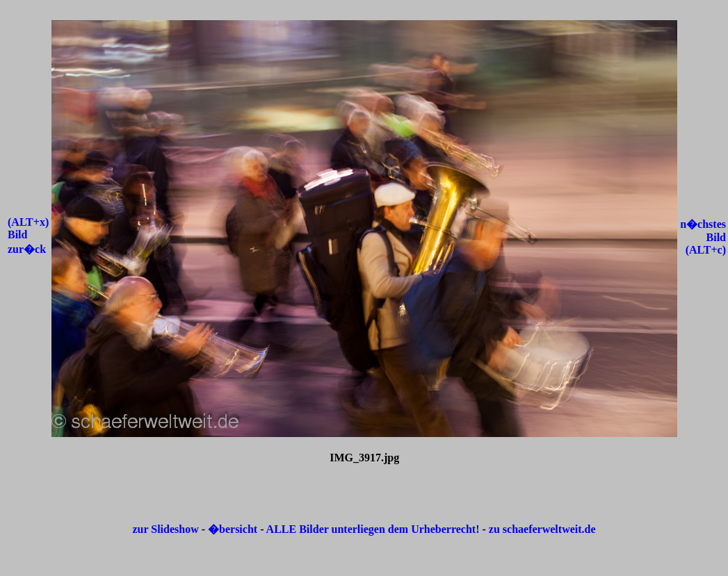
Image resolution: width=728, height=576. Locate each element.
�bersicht (234, 529)
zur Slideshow (165, 529)
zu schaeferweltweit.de (542, 529)
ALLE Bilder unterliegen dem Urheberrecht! (373, 529)
